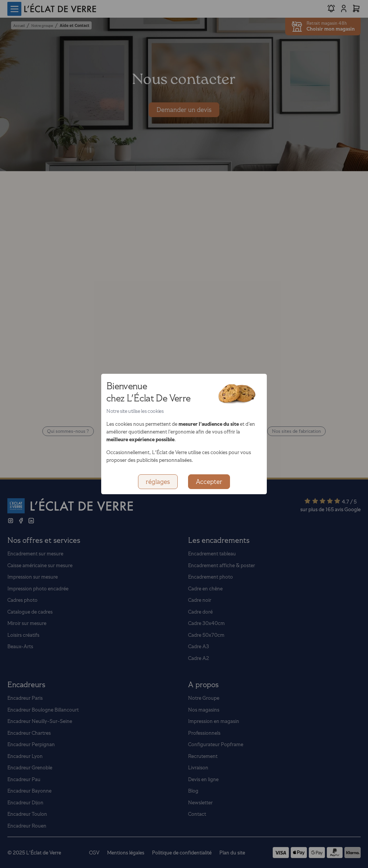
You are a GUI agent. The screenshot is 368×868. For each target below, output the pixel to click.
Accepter (209, 482)
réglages (158, 482)
